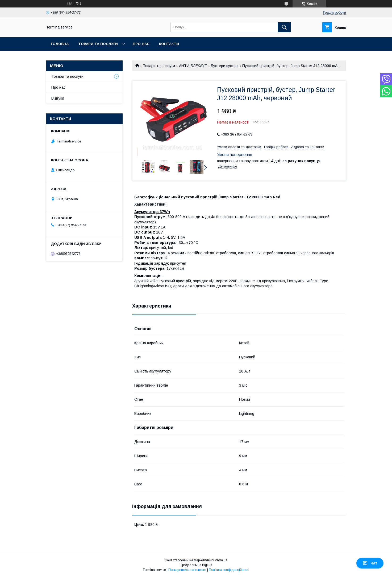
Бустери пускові (225, 66)
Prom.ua (221, 560)
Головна (60, 44)
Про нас (141, 44)
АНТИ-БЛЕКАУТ (193, 66)
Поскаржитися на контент (187, 570)
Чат (370, 563)
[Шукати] (284, 27)
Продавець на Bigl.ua (196, 565)
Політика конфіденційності (229, 570)
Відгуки (58, 98)
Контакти (169, 44)
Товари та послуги (98, 44)
